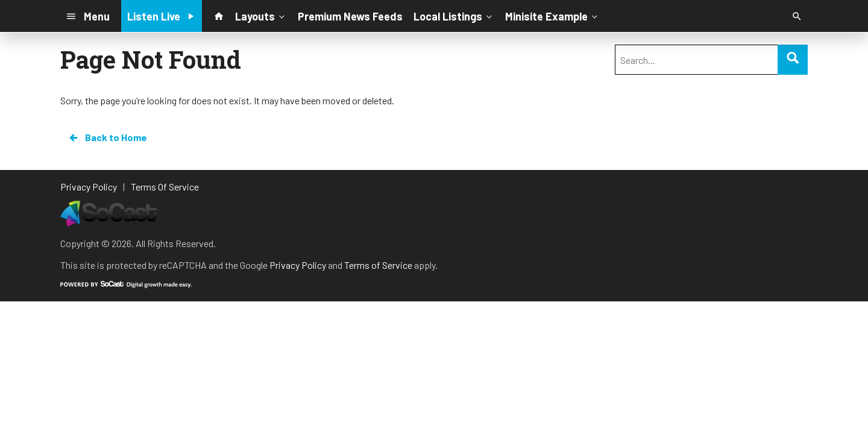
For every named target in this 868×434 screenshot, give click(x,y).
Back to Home (107, 137)
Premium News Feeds (350, 16)
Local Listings (454, 16)
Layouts (261, 16)
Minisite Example (552, 16)
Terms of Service (378, 265)
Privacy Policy (298, 265)
